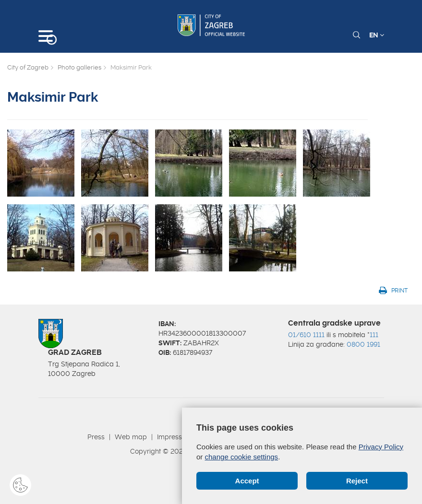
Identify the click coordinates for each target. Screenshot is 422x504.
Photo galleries (79, 67)
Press (96, 437)
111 (374, 335)
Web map (131, 437)
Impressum (175, 437)
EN (377, 35)
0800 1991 (363, 344)
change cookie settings (242, 457)
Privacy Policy (381, 447)
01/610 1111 (306, 335)
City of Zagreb (28, 67)
